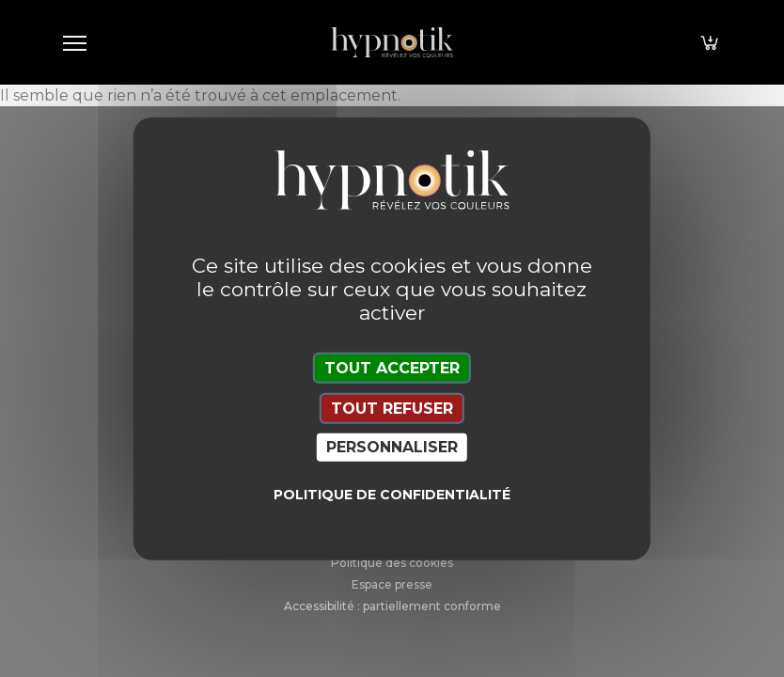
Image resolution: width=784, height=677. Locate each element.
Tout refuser (392, 409)
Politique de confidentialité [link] (392, 494)
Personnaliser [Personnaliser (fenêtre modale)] (392, 447)
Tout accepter (392, 368)
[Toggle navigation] (74, 42)
